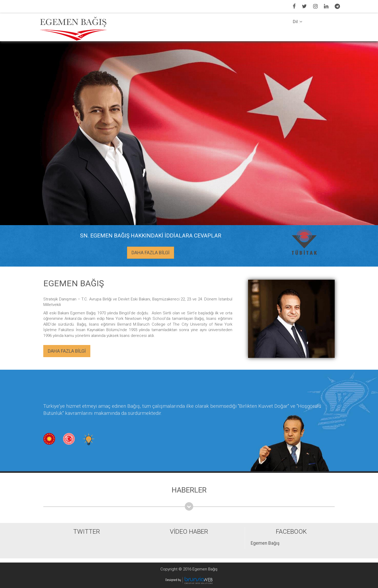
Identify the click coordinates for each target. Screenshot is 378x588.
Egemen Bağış (265, 543)
